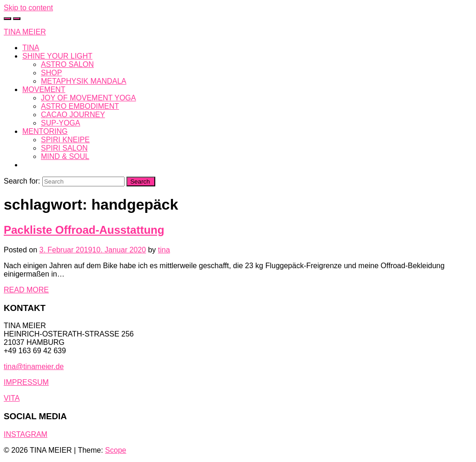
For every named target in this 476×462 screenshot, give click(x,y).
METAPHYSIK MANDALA (84, 81)
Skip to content (28, 8)
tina (164, 250)
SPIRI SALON (64, 148)
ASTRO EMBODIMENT (80, 106)
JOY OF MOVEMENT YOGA (88, 98)
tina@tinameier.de (34, 366)
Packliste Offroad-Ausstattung (84, 230)
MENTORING (45, 131)
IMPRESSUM (26, 382)
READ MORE (26, 290)
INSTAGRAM (26, 434)
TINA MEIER (25, 32)
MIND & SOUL (65, 156)
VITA (12, 398)
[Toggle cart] (7, 19)
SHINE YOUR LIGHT (57, 56)
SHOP (51, 73)
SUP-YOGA (60, 123)
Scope (116, 450)
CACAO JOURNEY (73, 115)
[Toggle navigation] (17, 19)
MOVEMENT (44, 89)
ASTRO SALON (67, 64)
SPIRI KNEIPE (65, 140)
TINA (31, 48)
